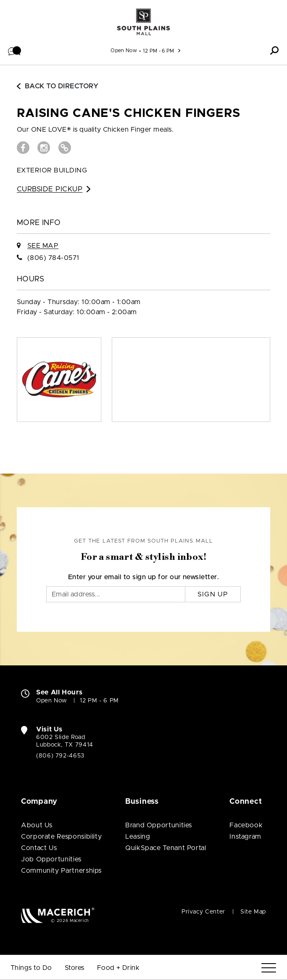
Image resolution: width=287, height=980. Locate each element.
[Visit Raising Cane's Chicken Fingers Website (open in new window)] (65, 148)
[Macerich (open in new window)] (58, 915)
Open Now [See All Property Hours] (124, 50)
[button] (15, 50)
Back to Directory (58, 86)
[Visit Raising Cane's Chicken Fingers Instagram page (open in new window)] (44, 148)
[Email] (116, 594)
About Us (37, 825)
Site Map (253, 912)
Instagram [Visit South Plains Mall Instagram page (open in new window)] (245, 837)
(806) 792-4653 (60, 756)
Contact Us (39, 848)
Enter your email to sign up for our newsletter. (144, 577)
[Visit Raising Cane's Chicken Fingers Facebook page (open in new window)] (23, 148)
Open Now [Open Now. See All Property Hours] (52, 701)
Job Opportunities (51, 859)
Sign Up (213, 594)
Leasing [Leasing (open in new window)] (138, 837)
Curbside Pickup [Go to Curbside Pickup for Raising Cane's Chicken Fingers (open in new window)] (54, 189)
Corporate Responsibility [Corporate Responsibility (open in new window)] (61, 837)
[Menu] (269, 968)
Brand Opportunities (159, 825)
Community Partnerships (61, 871)
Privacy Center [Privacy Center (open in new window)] (203, 912)
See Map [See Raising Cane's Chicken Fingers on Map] (43, 246)
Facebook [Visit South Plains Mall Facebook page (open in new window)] (246, 825)
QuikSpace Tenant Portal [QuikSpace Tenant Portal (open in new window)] (166, 848)
